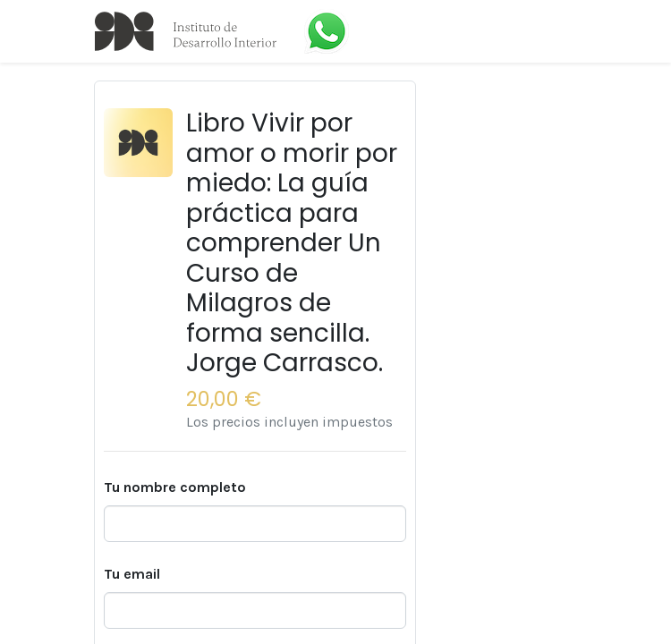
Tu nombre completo (175, 487)
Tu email (132, 574)
